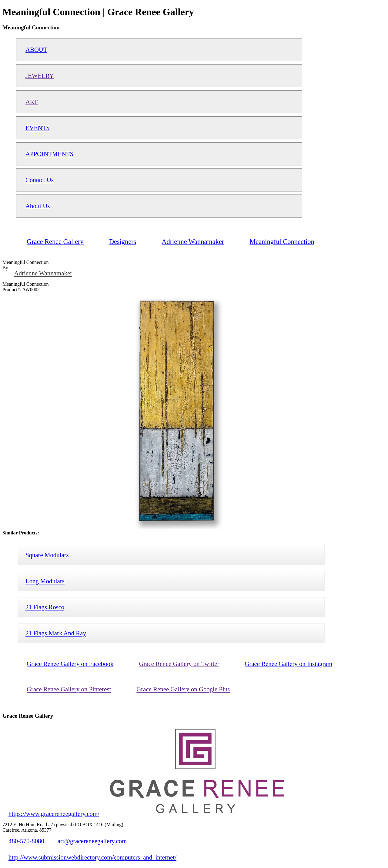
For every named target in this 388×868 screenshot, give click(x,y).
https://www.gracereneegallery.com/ (54, 814)
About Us (38, 206)
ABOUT (36, 50)
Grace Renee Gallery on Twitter (179, 664)
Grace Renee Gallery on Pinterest (69, 689)
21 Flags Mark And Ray (56, 633)
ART (32, 102)
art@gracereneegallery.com (92, 841)
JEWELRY (40, 76)
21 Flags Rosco (45, 607)
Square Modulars (47, 555)
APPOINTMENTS (49, 154)
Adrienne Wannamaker (43, 273)
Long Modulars (45, 581)
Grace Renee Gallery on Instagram (288, 664)
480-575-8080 (26, 841)
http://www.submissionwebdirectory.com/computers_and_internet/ (92, 857)
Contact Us (40, 180)
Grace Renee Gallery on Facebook (70, 664)
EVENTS (38, 128)
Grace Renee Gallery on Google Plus (183, 689)
